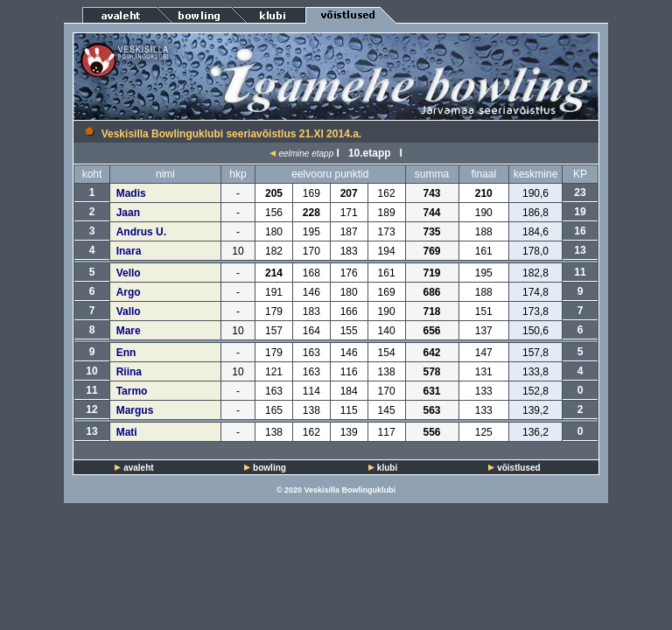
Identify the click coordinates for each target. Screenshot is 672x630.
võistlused (518, 468)
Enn (126, 353)
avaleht (138, 468)
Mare (129, 331)
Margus (135, 410)
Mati (127, 432)
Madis (131, 193)
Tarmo (132, 391)
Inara (129, 251)
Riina (129, 372)
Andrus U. (141, 232)
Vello (129, 273)
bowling (269, 468)
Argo (129, 292)
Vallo (129, 311)
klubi (387, 468)
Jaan (128, 213)
